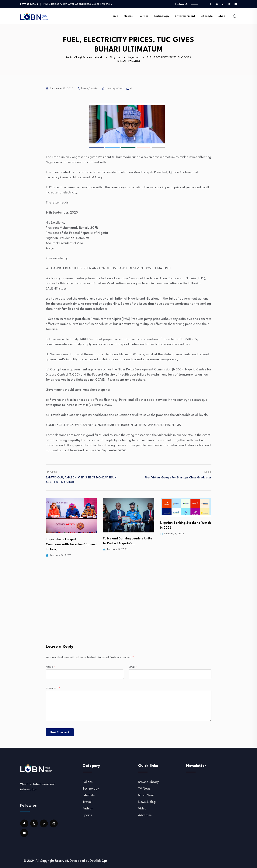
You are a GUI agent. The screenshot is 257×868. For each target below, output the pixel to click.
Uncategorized (114, 89)
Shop (222, 16)
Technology (161, 16)
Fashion (88, 809)
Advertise (145, 815)
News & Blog (147, 802)
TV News (144, 789)
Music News (146, 795)
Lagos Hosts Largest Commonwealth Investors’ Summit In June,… (128, 544)
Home (114, 16)
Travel (87, 802)
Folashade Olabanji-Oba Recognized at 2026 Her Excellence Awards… (64, 544)
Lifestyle (207, 16)
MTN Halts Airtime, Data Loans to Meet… (69, 4)
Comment (53, 688)
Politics (143, 16)
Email (133, 667)
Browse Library (148, 782)
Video (142, 809)
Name (51, 667)
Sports (87, 815)
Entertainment (185, 16)
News (127, 16)
